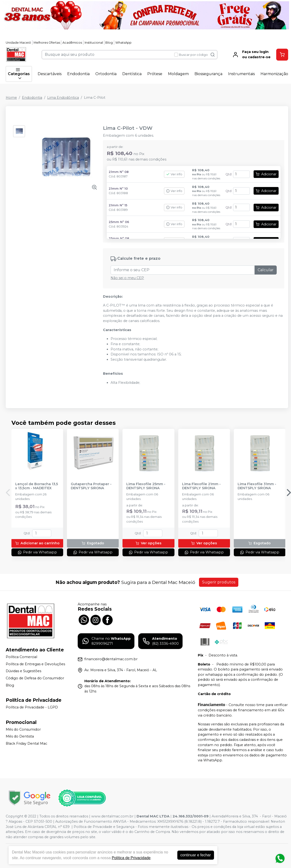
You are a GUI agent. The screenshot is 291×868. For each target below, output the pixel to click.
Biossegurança (208, 74)
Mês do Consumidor (23, 729)
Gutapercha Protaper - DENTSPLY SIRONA (91, 486)
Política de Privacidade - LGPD (32, 707)
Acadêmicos (72, 43)
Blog (109, 43)
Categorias (19, 74)
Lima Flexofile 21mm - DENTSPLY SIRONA (201, 486)
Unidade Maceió (18, 43)
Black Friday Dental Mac (26, 743)
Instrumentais (241, 74)
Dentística (132, 74)
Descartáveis (50, 74)
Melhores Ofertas (47, 43)
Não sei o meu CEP (127, 278)
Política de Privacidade (131, 858)
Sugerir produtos (219, 582)
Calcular (266, 270)
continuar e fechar (196, 855)
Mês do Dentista (20, 737)
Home (11, 98)
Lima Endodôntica (63, 98)
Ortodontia (106, 74)
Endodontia (78, 74)
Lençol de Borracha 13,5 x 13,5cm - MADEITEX (37, 486)
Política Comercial (21, 657)
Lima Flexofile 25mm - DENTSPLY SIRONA (146, 486)
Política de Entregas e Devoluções (35, 664)
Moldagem (178, 74)
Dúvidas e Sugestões (23, 671)
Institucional (94, 43)
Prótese (155, 74)
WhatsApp (123, 43)
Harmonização (274, 74)
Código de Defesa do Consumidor (35, 678)
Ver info (174, 174)
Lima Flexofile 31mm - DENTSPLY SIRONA (257, 486)
